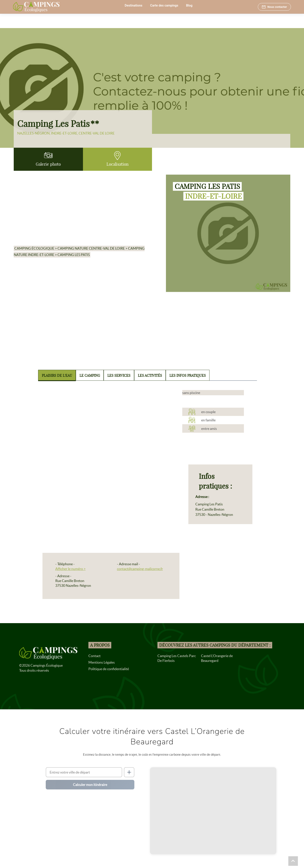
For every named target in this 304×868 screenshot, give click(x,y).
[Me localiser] (129, 772)
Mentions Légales (102, 662)
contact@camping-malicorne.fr (140, 569)
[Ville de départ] (84, 772)
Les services (119, 375)
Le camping (90, 375)
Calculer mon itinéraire (90, 785)
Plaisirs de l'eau (57, 375)
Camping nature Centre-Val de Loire (91, 249)
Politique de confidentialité (109, 669)
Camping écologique (34, 249)
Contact (95, 656)
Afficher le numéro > (70, 569)
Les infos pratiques (188, 375)
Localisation (117, 159)
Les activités (150, 375)
